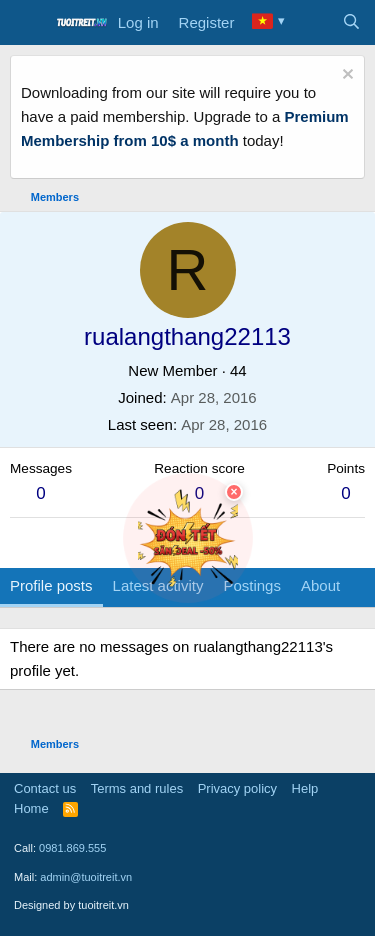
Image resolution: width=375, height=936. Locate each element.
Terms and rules (137, 788)
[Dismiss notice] (345, 76)
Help (305, 788)
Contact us (45, 788)
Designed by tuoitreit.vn (71, 905)
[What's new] (311, 23)
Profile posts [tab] (51, 585)
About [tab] (320, 585)
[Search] (351, 23)
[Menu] (27, 23)
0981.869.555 (72, 848)
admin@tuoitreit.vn (86, 877)
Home (31, 808)
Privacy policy (237, 788)
